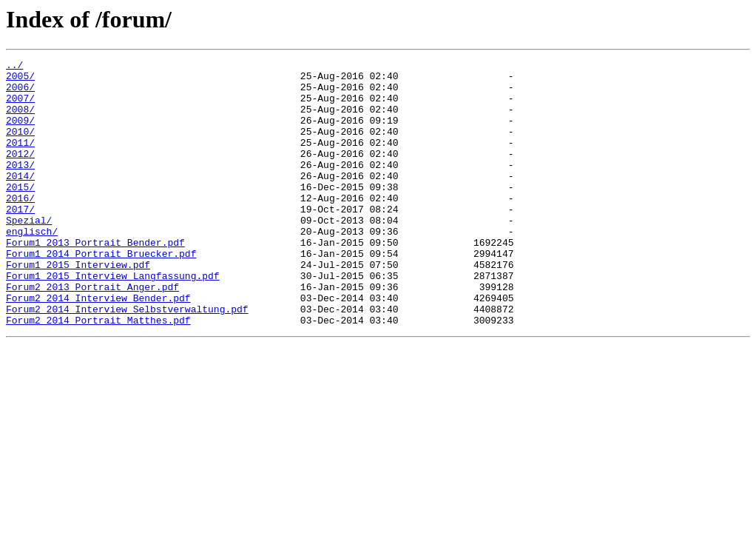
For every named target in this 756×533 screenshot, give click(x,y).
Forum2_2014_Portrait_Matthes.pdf (98, 373)
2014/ (20, 200)
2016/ (20, 227)
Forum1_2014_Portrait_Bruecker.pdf (101, 293)
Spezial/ (29, 253)
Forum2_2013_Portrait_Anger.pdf (92, 333)
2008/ (20, 120)
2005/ (20, 80)
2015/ (20, 213)
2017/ (20, 240)
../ (14, 67)
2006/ (20, 93)
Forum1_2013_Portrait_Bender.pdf (95, 280)
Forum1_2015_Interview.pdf (78, 306)
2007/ (20, 107)
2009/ (20, 133)
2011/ (20, 160)
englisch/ (32, 266)
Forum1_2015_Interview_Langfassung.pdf (113, 320)
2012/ (20, 173)
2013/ (20, 187)
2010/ (20, 147)
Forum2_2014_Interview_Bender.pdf (98, 346)
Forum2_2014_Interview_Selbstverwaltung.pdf (127, 360)
